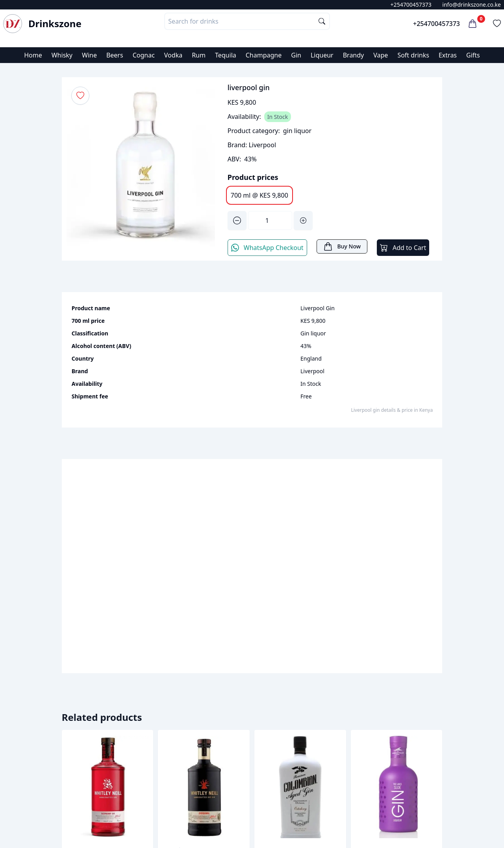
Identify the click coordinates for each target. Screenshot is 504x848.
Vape (381, 55)
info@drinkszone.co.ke (472, 5)
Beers (115, 55)
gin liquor (297, 131)
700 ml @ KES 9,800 (259, 195)
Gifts (473, 55)
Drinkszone (55, 24)
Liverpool (262, 145)
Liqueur (322, 55)
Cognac (144, 55)
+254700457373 (411, 5)
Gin (296, 55)
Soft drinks (413, 55)
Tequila (226, 55)
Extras (448, 55)
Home (33, 55)
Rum (199, 55)
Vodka (173, 55)
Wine (89, 55)
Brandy (354, 55)
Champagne (264, 55)
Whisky (62, 55)
